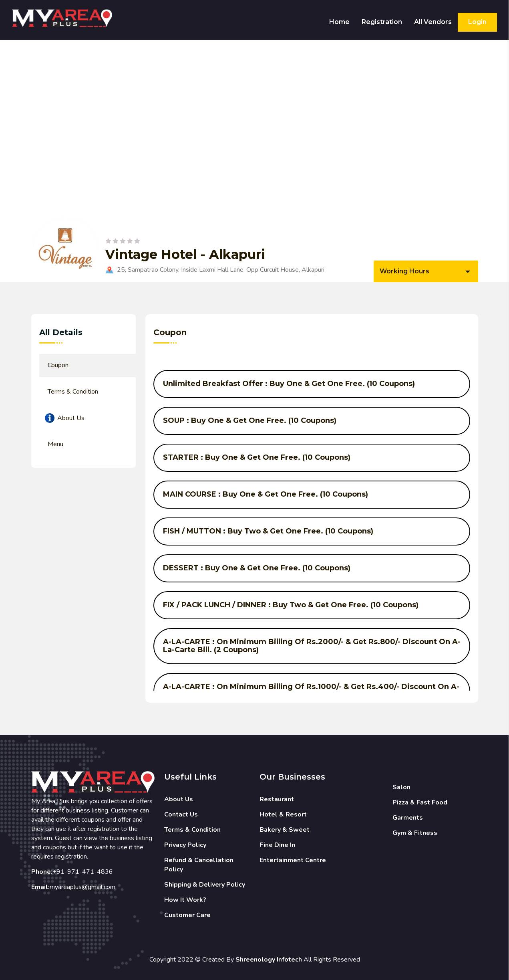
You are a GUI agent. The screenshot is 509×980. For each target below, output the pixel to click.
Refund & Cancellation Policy (199, 865)
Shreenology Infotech (269, 960)
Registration (382, 22)
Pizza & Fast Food (420, 802)
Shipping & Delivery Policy (205, 885)
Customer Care (187, 915)
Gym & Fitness (415, 833)
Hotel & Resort (283, 814)
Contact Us (181, 814)
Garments (408, 818)
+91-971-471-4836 (83, 872)
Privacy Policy (185, 845)
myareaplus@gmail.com (82, 887)
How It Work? (185, 900)
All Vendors (433, 22)
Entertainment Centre (293, 860)
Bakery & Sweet (285, 830)
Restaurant (277, 799)
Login (477, 22)
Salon (401, 787)
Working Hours (404, 271)
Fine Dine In (277, 845)
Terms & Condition (192, 830)
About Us (179, 799)
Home (339, 22)
